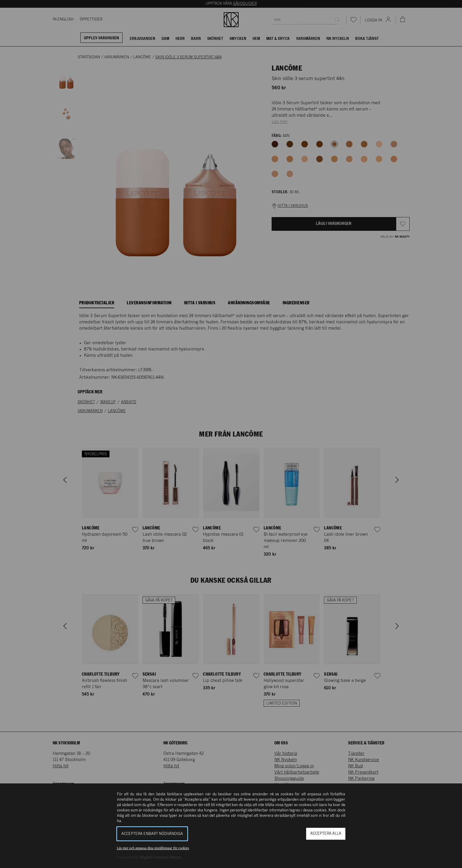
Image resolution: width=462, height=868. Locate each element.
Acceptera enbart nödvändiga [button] (152, 834)
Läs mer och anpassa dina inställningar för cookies (153, 848)
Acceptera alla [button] (326, 834)
